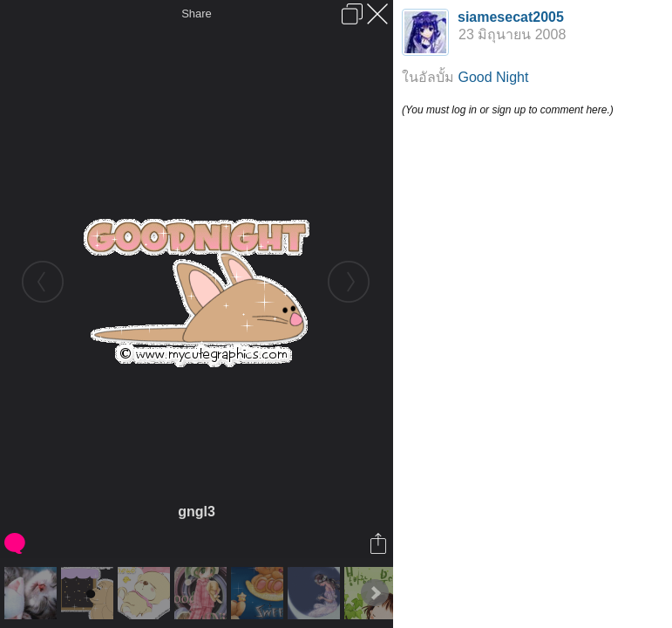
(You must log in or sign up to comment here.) (508, 110)
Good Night (493, 77)
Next (375, 593)
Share (197, 14)
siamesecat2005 (511, 17)
